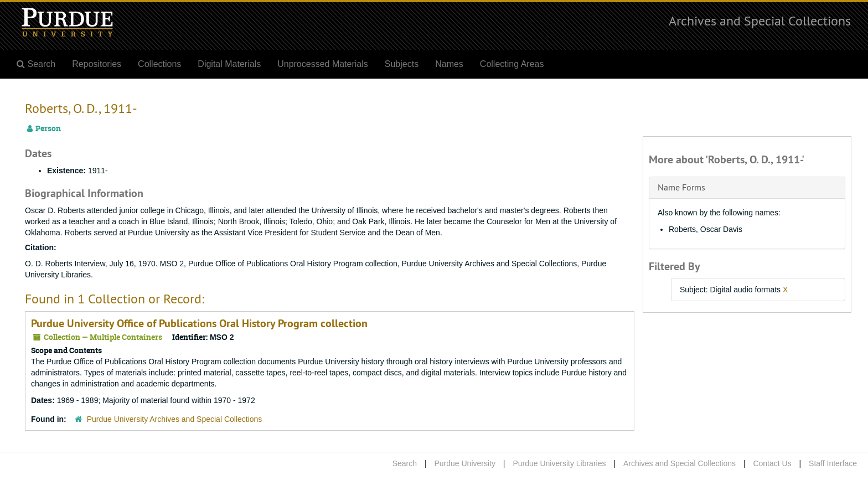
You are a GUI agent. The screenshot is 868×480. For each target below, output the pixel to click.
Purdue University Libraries (559, 463)
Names (449, 64)
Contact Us (772, 463)
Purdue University (465, 463)
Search (405, 463)
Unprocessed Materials (323, 64)
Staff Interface (833, 463)
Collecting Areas (512, 64)
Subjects (402, 64)
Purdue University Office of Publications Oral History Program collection (199, 323)
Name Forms (681, 187)
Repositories (97, 64)
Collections (159, 64)
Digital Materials (229, 64)
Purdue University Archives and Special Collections (175, 419)
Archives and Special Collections (760, 20)
